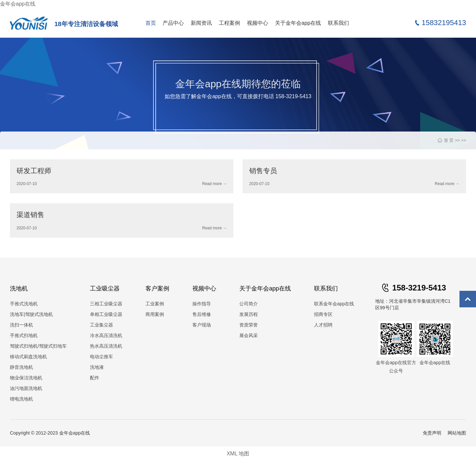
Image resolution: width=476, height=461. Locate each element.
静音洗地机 (21, 367)
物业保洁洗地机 (26, 378)
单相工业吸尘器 (106, 314)
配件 (95, 378)
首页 (151, 23)
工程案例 (229, 23)
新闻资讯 (201, 23)
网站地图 (457, 433)
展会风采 (249, 335)
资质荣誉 (249, 325)
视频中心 (258, 23)
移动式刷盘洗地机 (28, 357)
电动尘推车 (101, 357)
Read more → (214, 184)
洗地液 (97, 367)
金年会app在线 (18, 4)
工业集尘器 (101, 325)
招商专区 (323, 314)
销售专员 (263, 171)
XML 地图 (238, 454)
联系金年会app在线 (334, 304)
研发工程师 (34, 171)
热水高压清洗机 (106, 346)
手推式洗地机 (24, 304)
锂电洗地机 (21, 399)
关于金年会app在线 (298, 23)
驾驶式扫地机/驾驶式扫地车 (38, 346)
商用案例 (155, 314)
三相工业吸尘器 (106, 304)
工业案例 (155, 304)
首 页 (449, 140)
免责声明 (432, 433)
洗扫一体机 (21, 325)
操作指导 (202, 304)
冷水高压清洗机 (106, 335)
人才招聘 (323, 325)
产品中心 (173, 23)
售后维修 (202, 314)
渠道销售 (30, 215)
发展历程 (249, 314)
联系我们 (338, 23)
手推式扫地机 (24, 335)
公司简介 (249, 304)
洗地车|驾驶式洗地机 (31, 314)
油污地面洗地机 (26, 388)
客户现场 (202, 325)
